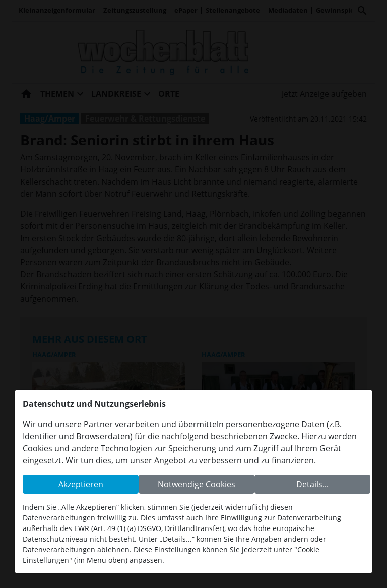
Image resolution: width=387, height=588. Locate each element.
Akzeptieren (81, 484)
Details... (312, 484)
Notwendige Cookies (197, 484)
